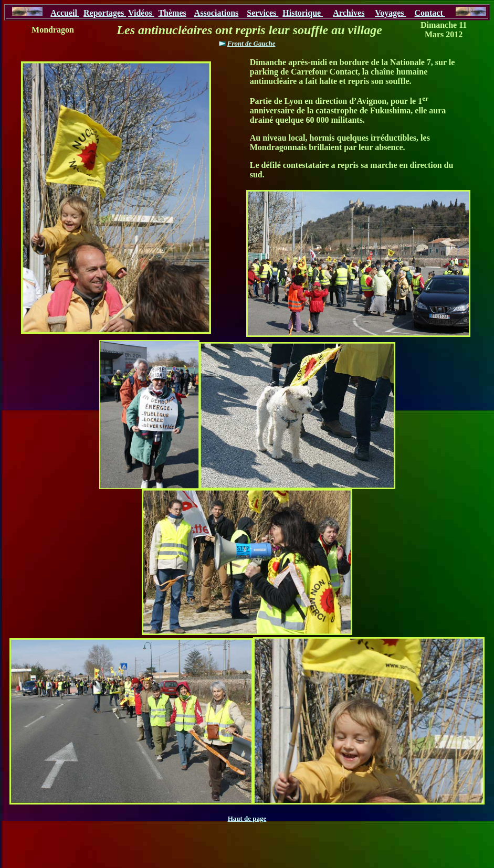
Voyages (390, 13)
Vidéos (141, 13)
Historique (303, 13)
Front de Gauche (251, 43)
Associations (216, 13)
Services (262, 13)
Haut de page (247, 818)
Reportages (105, 13)
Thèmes (172, 13)
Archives (349, 13)
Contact (430, 13)
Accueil (65, 13)
